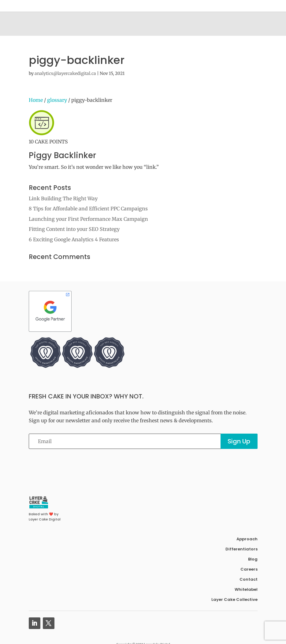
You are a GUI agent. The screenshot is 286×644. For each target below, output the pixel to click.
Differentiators (241, 549)
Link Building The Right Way (63, 198)
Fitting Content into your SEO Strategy (74, 229)
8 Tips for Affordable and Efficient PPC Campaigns (88, 209)
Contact (249, 579)
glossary (57, 100)
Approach (247, 539)
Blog (253, 559)
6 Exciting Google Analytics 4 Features (74, 239)
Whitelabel (246, 589)
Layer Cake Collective (234, 600)
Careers (249, 569)
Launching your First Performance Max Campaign (88, 219)
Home (36, 100)
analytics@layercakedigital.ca (65, 73)
